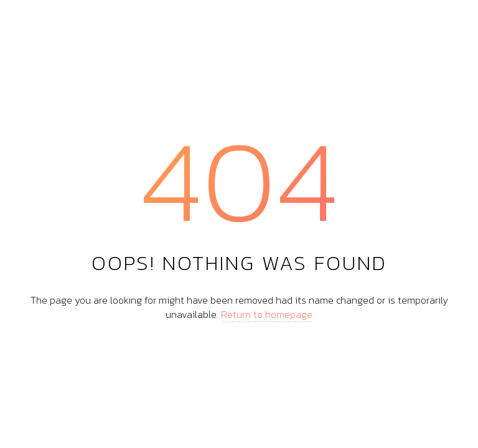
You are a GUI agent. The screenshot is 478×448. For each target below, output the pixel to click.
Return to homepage (267, 314)
